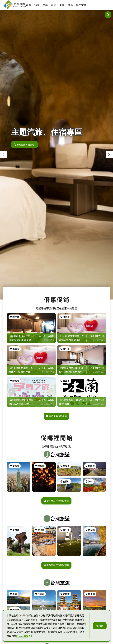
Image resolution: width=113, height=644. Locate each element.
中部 (45, 5)
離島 (70, 5)
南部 (54, 5)
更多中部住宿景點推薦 (56, 566)
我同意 (100, 626)
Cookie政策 (24, 636)
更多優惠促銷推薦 (56, 417)
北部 (37, 5)
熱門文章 (81, 5)
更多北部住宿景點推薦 (56, 502)
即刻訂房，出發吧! (24, 145)
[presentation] (4, 155)
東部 (62, 5)
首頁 (28, 5)
